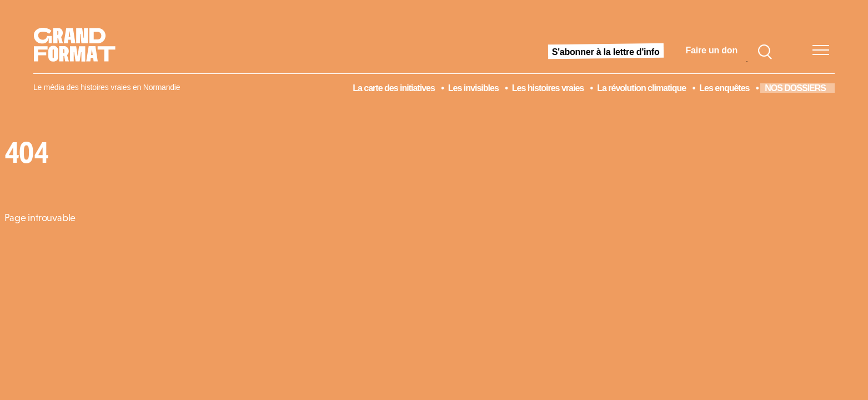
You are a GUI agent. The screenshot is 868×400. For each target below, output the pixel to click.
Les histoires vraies (548, 88)
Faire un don (712, 50)
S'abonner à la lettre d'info (606, 52)
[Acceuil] (79, 51)
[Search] (765, 51)
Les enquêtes (724, 88)
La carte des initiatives (394, 88)
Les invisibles (473, 88)
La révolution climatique (641, 88)
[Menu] (821, 50)
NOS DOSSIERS (795, 88)
